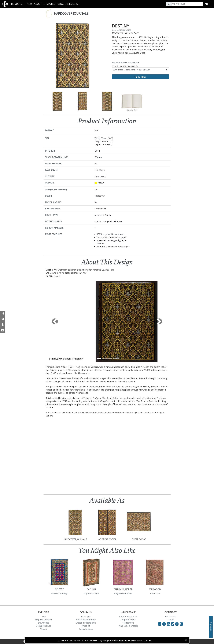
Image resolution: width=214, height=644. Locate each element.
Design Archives (43, 626)
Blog (61, 4)
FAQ (44, 616)
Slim (131, 70)
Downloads (44, 623)
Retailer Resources (128, 616)
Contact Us (171, 616)
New (29, 4)
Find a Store (140, 77)
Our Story (86, 616)
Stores (51, 4)
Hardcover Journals (71, 13)
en (207, 4)
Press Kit (86, 626)
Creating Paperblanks (86, 623)
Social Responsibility (86, 620)
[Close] (186, 640)
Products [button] (16, 4)
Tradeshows (128, 623)
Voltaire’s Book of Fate (125, 33)
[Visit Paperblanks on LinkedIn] (178, 624)
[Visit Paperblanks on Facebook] (160, 624)
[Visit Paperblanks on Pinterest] (181, 624)
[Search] (187, 4)
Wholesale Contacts (128, 626)
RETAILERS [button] (72, 4)
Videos (43, 629)
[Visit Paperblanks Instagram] (164, 624)
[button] (55, 321)
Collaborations (86, 629)
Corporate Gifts (128, 620)
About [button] (38, 4)
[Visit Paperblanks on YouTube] (169, 624)
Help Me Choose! (43, 620)
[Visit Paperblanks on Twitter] (173, 624)
